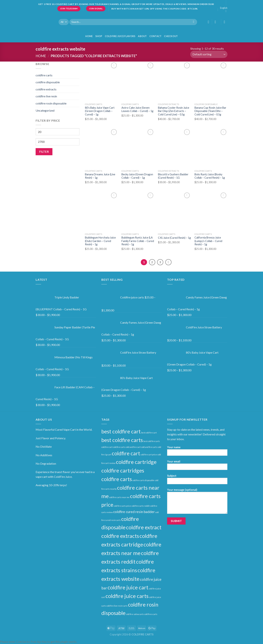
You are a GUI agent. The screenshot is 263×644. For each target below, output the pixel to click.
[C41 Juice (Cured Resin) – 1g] (174, 211)
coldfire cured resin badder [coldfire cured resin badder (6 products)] (134, 512)
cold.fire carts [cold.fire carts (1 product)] (119, 447)
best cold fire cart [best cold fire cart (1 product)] (149, 433)
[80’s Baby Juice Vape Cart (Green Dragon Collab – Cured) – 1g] (101, 81)
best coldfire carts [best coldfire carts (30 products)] (122, 440)
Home (41, 56)
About (142, 36)
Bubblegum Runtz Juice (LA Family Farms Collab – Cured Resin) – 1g (138, 241)
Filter (44, 152)
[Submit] (194, 22)
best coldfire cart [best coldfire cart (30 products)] (121, 431)
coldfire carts (44, 75)
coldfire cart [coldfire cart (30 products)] (126, 453)
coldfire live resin (46, 96)
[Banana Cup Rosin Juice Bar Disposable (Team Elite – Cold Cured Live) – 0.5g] (211, 81)
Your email (197, 466)
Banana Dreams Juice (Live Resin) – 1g (100, 176)
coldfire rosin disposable (51, 103)
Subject (197, 480)
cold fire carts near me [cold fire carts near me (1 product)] (119, 497)
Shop (99, 36)
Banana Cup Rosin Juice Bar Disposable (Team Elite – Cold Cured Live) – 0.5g (210, 111)
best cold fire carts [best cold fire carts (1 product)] (152, 441)
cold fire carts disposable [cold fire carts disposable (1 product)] (143, 480)
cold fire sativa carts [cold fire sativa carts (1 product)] (135, 614)
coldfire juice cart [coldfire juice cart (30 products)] (128, 587)
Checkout (171, 36)
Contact (156, 36)
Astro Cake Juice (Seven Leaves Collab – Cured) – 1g (137, 109)
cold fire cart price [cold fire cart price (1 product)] (149, 455)
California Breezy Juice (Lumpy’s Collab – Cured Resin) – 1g (208, 241)
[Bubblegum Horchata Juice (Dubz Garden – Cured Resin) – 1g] (101, 211)
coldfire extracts (46, 89)
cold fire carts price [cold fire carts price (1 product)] (122, 506)
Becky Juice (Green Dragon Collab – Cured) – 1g (137, 176)
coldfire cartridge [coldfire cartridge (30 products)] (136, 462)
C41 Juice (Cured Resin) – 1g (174, 238)
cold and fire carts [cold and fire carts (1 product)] (149, 447)
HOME (89, 36)
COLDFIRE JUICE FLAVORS (120, 36)
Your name (197, 452)
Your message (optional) (197, 502)
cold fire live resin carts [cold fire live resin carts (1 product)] (117, 606)
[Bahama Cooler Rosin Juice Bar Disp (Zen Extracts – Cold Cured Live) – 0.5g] (174, 81)
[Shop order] (209, 54)
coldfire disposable (48, 82)
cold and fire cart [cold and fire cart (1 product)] (133, 447)
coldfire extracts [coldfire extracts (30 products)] (120, 536)
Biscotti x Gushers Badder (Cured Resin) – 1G (173, 176)
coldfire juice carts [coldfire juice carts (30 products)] (127, 596)
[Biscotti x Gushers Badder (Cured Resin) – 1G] (174, 148)
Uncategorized (45, 110)
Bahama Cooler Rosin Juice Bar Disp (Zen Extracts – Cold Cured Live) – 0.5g (174, 111)
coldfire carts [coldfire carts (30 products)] (117, 479)
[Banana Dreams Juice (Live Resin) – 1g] (101, 148)
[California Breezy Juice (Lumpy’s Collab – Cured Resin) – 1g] (211, 211)
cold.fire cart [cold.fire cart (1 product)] (107, 447)
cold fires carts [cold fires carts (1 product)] (151, 614)
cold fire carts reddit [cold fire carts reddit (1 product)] (141, 506)
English (224, 10)
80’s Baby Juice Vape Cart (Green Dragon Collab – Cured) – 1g (100, 111)
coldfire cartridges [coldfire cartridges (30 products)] (123, 470)
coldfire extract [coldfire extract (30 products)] (144, 527)
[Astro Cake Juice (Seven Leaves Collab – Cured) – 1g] (138, 81)
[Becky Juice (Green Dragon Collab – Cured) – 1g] (138, 148)
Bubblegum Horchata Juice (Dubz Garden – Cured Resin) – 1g (100, 241)
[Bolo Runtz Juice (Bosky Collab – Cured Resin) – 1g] (211, 148)
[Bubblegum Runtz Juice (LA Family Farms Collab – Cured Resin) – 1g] (138, 211)
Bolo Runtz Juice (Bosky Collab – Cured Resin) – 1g (210, 176)
